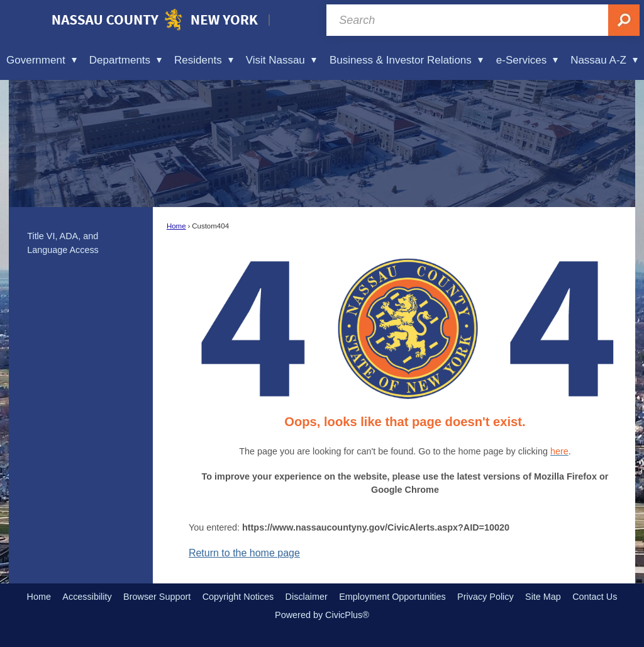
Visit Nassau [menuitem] (281, 60)
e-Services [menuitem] (527, 60)
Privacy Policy (486, 597)
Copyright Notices (238, 597)
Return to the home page (244, 553)
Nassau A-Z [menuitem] (604, 60)
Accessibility (87, 597)
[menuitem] (81, 244)
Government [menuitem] (42, 60)
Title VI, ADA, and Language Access (63, 243)
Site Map (543, 597)
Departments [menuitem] (125, 60)
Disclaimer (307, 597)
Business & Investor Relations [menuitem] (406, 60)
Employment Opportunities (392, 597)
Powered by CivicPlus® (322, 615)
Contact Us (595, 597)
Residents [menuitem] (204, 60)
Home (176, 226)
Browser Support (157, 597)
